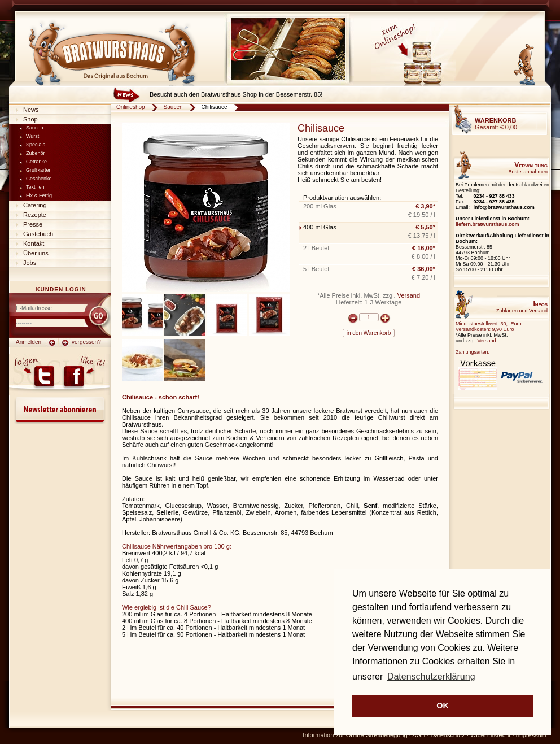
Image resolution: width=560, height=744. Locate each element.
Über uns (36, 253)
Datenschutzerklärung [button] (431, 676)
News (31, 110)
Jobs (30, 263)
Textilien (35, 187)
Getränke (36, 162)
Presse (33, 224)
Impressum (531, 735)
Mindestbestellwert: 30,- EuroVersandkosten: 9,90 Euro (489, 327)
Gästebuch (38, 234)
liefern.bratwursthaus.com (487, 224)
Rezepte (35, 215)
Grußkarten (39, 170)
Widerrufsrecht (491, 735)
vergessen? (86, 342)
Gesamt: (496, 124)
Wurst (32, 136)
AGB (419, 735)
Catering (35, 205)
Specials (36, 145)
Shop (30, 119)
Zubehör (36, 153)
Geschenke (39, 179)
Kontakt (34, 243)
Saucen (35, 128)
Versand (409, 295)
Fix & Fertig (39, 195)
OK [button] (443, 706)
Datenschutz (448, 735)
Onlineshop (131, 107)
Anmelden (29, 342)
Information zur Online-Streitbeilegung (355, 735)
